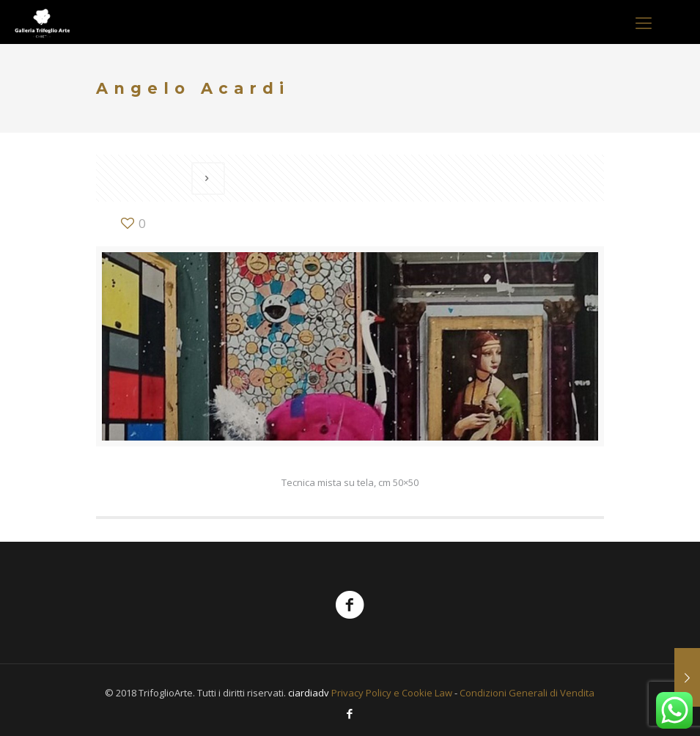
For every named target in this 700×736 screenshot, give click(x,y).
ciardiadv (309, 693)
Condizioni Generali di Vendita (527, 693)
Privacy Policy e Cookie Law (392, 693)
